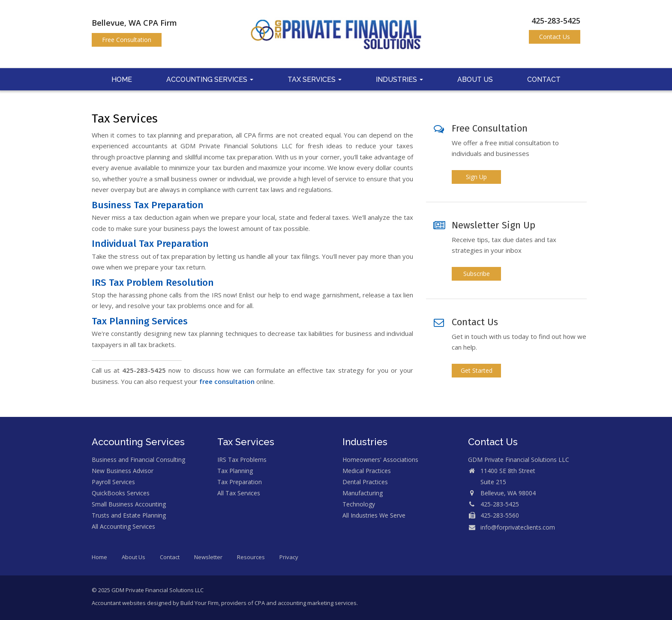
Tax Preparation (240, 482)
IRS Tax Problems (242, 460)
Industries (399, 79)
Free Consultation (127, 40)
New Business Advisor (123, 471)
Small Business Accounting (129, 504)
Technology (359, 504)
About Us (475, 79)
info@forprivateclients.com (518, 527)
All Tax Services (239, 493)
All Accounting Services (123, 526)
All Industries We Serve (374, 515)
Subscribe (477, 274)
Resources (251, 557)
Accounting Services (210, 79)
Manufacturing (363, 493)
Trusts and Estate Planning (129, 515)
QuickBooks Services (121, 493)
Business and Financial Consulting (138, 460)
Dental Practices (365, 482)
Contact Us (555, 37)
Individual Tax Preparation (150, 244)
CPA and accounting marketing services (306, 603)
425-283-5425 (556, 21)
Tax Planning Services (140, 321)
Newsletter (208, 557)
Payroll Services (113, 482)
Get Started (477, 370)
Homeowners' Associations (380, 460)
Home (122, 79)
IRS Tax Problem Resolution (153, 283)
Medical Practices (367, 471)
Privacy (289, 557)
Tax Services (315, 79)
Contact (544, 79)
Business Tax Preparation (148, 205)
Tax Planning (235, 471)
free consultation (227, 381)
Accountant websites (119, 603)
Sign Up (476, 177)
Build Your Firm (199, 603)
